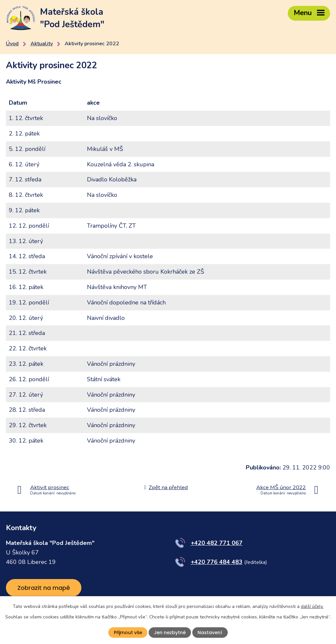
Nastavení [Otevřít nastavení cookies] (210, 633)
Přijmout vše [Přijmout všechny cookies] (128, 633)
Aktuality (42, 44)
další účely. (312, 606)
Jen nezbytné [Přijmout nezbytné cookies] (170, 633)
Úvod (12, 44)
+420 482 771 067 (217, 543)
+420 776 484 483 (217, 562)
